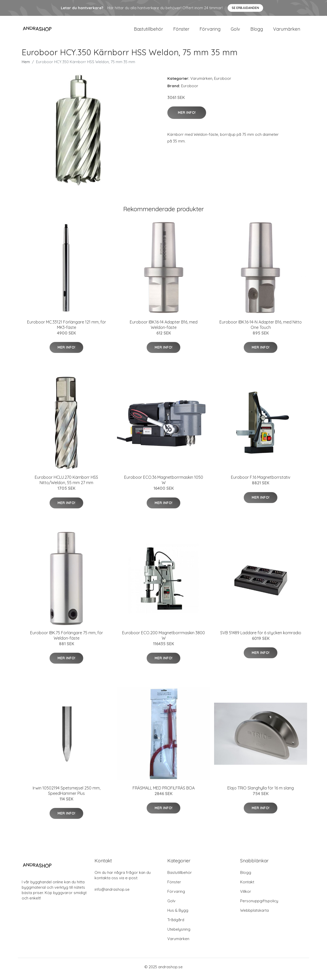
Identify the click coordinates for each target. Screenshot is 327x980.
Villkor (246, 896)
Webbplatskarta (254, 915)
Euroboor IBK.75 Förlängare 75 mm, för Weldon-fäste (67, 640)
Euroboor (223, 83)
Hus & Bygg (178, 915)
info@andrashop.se (112, 894)
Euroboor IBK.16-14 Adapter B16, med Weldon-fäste (164, 329)
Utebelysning (179, 934)
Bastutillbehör (148, 31)
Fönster (181, 31)
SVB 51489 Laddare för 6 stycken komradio (261, 637)
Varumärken (287, 31)
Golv (235, 31)
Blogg (257, 31)
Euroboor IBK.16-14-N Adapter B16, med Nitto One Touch (261, 329)
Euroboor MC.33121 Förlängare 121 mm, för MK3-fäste (67, 329)
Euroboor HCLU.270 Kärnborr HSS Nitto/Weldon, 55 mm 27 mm (66, 484)
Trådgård (176, 924)
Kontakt (247, 886)
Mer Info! (187, 117)
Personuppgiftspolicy (259, 905)
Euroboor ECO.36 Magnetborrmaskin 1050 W (164, 484)
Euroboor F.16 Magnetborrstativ (261, 482)
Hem (26, 66)
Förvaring (210, 31)
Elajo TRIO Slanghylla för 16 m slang (261, 792)
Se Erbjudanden (245, 8)
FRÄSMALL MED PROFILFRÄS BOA (164, 792)
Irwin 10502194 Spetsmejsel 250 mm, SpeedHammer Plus (67, 795)
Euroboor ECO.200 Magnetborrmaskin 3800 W (163, 640)
